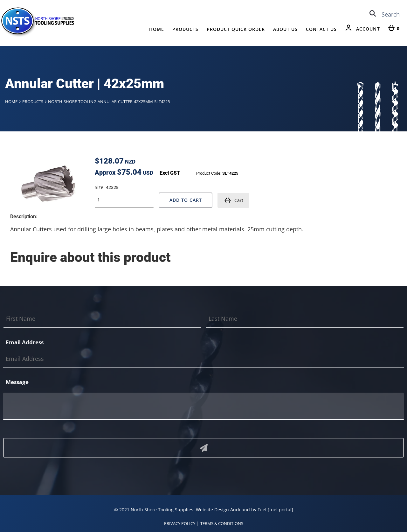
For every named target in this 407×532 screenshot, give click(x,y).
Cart (234, 200)
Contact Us (321, 29)
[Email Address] (203, 359)
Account (368, 29)
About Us (285, 29)
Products (185, 29)
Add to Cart (186, 200)
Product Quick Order (236, 29)
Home (157, 29)
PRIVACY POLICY (180, 523)
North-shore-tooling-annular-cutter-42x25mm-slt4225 (109, 101)
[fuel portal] (280, 510)
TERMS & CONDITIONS (222, 523)
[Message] (203, 406)
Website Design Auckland (223, 510)
